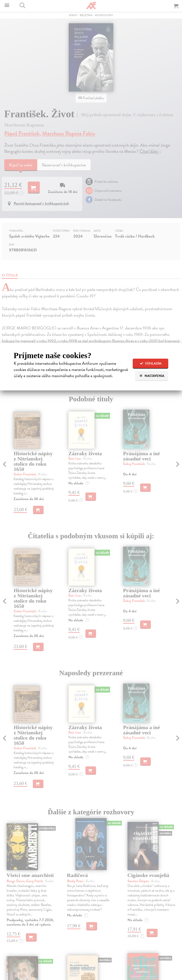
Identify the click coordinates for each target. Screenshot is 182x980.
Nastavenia (152, 376)
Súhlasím (151, 363)
